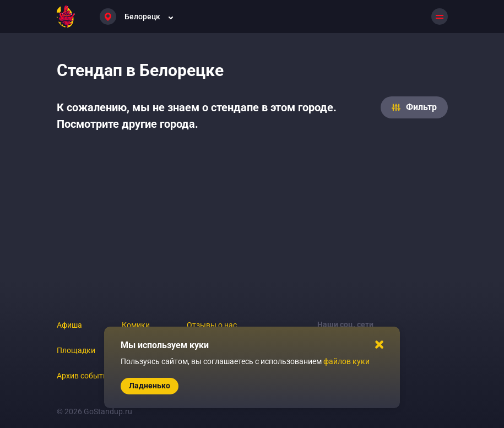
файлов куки (346, 361)
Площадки (76, 350)
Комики (136, 325)
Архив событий (84, 376)
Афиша (69, 325)
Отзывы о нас (212, 325)
